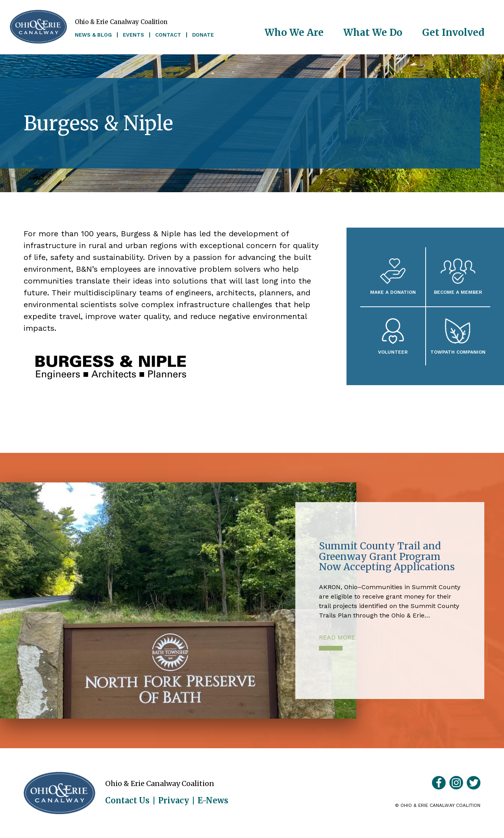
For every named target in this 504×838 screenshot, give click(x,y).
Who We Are (294, 32)
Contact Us (127, 801)
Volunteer (393, 352)
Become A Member (458, 292)
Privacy (174, 801)
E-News (213, 801)
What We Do (373, 32)
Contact (168, 35)
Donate (203, 35)
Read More (337, 637)
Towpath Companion (458, 352)
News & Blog (93, 35)
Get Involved (453, 32)
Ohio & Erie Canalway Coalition (59, 793)
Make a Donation (393, 292)
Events (133, 35)
